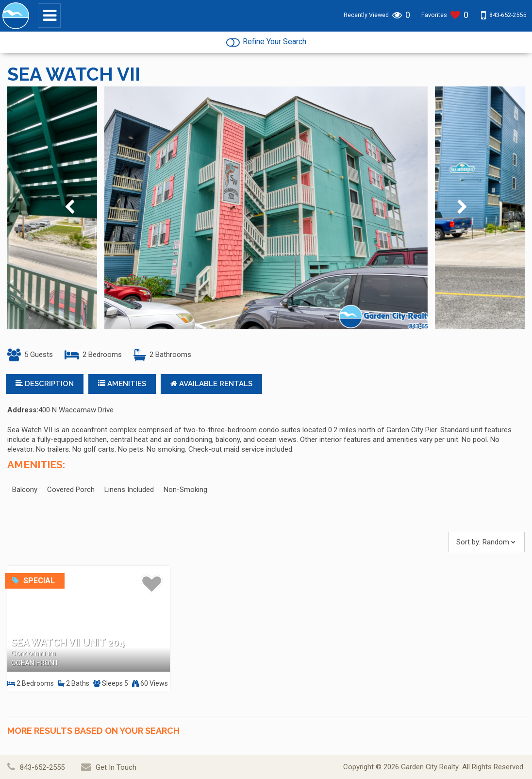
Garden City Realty (430, 767)
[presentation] (70, 210)
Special (33, 583)
